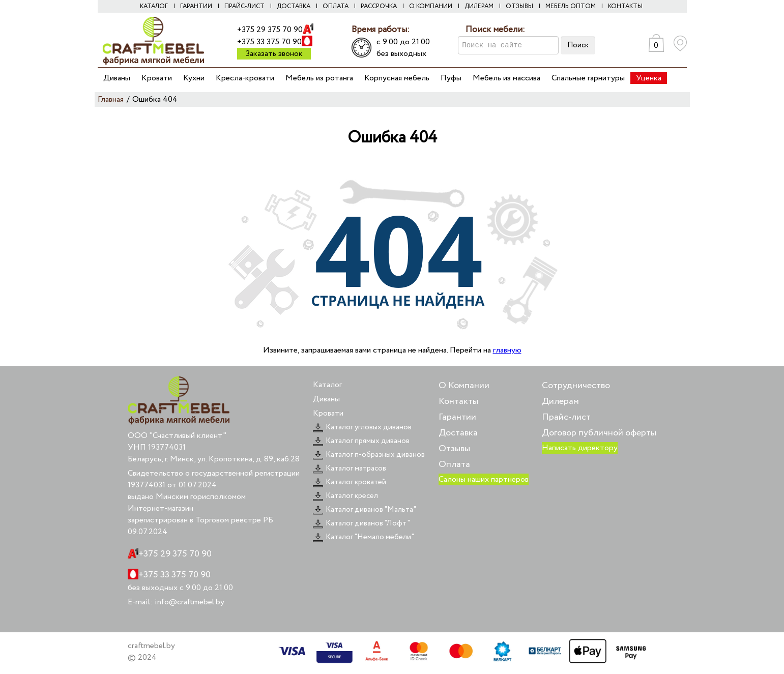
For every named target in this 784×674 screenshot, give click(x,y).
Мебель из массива (506, 78)
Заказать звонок (274, 54)
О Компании (464, 386)
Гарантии (196, 6)
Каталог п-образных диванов (369, 455)
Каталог (154, 6)
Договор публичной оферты (599, 433)
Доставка (294, 6)
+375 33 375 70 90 (269, 42)
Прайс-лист (244, 6)
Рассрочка (379, 6)
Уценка (649, 78)
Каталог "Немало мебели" (364, 537)
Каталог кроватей (350, 482)
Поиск (578, 45)
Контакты (625, 6)
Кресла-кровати (245, 78)
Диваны (117, 78)
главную (507, 350)
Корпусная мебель (397, 78)
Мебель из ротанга (319, 78)
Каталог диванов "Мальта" (365, 510)
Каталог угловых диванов (362, 427)
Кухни (194, 78)
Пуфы (451, 78)
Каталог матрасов (350, 468)
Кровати (157, 78)
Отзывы (519, 6)
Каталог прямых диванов (361, 441)
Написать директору (580, 448)
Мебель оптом (571, 6)
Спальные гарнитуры (588, 78)
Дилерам (479, 6)
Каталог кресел (345, 496)
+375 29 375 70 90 (270, 30)
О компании (431, 6)
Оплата (336, 6)
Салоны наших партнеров (484, 479)
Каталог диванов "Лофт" (361, 523)
